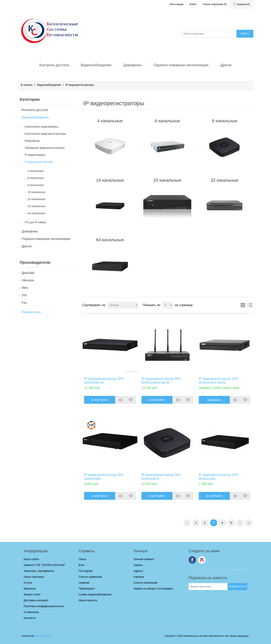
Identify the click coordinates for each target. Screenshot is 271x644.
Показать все (31, 312)
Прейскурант (87, 589)
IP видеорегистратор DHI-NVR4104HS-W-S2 (161, 381)
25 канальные (36, 199)
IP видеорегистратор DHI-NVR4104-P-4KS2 (219, 381)
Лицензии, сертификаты (39, 571)
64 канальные (36, 213)
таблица (243, 305)
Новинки (84, 583)
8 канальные (36, 185)
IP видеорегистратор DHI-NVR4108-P (161, 477)
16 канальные (36, 192)
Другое (226, 65)
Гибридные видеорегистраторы (45, 148)
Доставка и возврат (36, 600)
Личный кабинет (144, 559)
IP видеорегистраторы (39, 162)
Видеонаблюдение (96, 65)
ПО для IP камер (35, 222)
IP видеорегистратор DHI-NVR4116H (219, 477)
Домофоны (133, 65)
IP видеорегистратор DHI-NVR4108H (104, 477)
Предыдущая (187, 523)
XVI (24, 295)
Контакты (30, 618)
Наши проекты (88, 600)
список (250, 305)
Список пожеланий (146, 583)
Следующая (240, 523)
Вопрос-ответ (32, 594)
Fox (24, 303)
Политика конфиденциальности (44, 606)
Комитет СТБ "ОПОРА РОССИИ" (45, 565)
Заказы (138, 565)
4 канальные (36, 171)
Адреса (138, 571)
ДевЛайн (28, 273)
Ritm (25, 288)
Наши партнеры (34, 577)
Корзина (139, 577)
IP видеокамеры (35, 155)
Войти (193, 4)
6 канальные (36, 178)
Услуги (28, 583)
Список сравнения (90, 577)
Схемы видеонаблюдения (95, 594)
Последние (86, 571)
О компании (31, 612)
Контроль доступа (54, 65)
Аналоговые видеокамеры (42, 127)
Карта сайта (31, 559)
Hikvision (28, 280)
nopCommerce (43, 636)
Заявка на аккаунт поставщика (153, 589)
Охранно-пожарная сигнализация (181, 65)
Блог (82, 565)
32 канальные (36, 206)
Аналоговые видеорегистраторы (45, 134)
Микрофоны (32, 141)
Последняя (249, 523)
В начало (27, 85)
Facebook (192, 560)
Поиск (83, 559)
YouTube (202, 560)
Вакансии (30, 589)
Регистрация (177, 4)
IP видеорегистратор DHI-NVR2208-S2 (104, 381)
